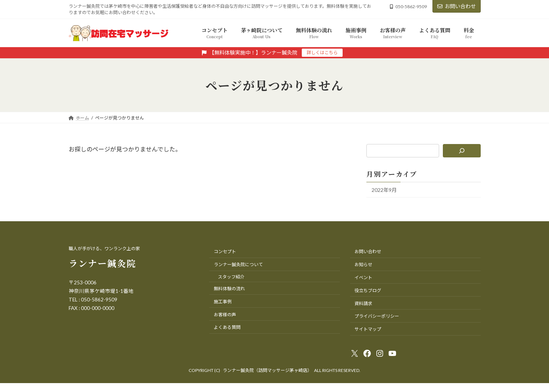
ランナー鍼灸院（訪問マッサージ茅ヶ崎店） (267, 370)
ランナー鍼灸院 (102, 263)
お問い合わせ (457, 6)
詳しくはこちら (322, 53)
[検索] (462, 151)
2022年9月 (384, 190)
